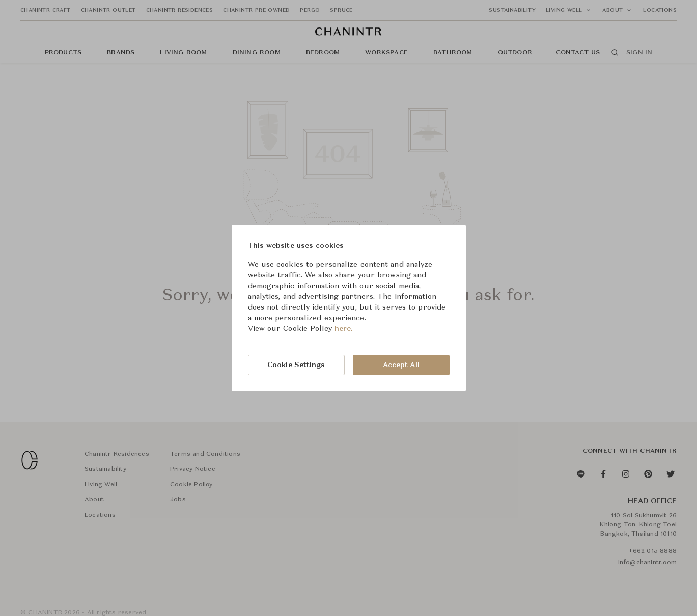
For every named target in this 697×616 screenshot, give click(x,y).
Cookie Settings (296, 365)
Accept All (401, 365)
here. (344, 329)
